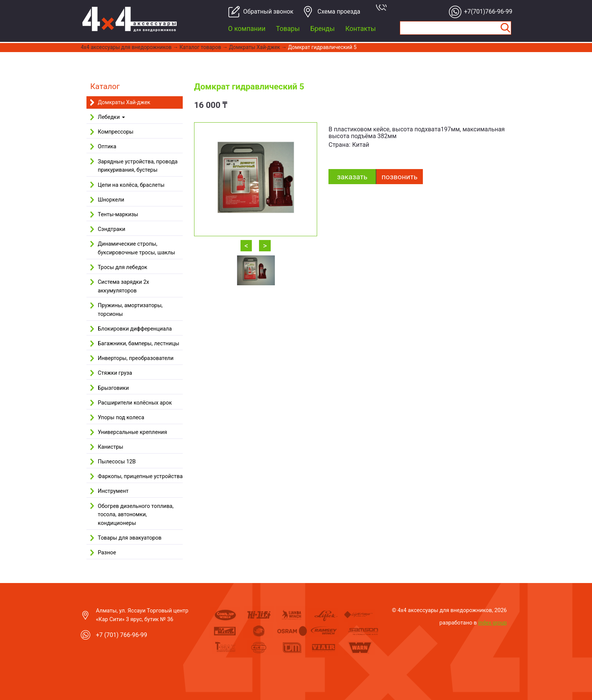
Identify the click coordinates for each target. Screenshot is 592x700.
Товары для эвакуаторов (130, 538)
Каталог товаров (200, 47)
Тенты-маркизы (118, 215)
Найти (505, 28)
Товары (288, 29)
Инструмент (113, 491)
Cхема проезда (339, 12)
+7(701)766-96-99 (486, 12)
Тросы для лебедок (123, 267)
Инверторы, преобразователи (136, 358)
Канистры (110, 447)
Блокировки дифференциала (135, 329)
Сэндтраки (112, 229)
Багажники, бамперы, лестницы (139, 344)
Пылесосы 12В (117, 462)
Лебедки (111, 117)
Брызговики (113, 388)
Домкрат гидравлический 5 (322, 47)
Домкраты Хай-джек (255, 47)
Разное (107, 553)
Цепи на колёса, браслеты (131, 185)
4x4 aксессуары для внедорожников (126, 47)
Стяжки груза (115, 373)
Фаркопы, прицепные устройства (140, 476)
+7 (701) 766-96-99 (122, 635)
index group (493, 623)
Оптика (107, 147)
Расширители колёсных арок (135, 403)
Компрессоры (116, 132)
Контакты (361, 29)
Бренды (323, 29)
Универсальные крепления (132, 432)
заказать (352, 177)
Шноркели (111, 200)
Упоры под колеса (121, 418)
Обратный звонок (265, 12)
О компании (247, 29)
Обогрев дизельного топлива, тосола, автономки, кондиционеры (136, 515)
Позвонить (400, 177)
